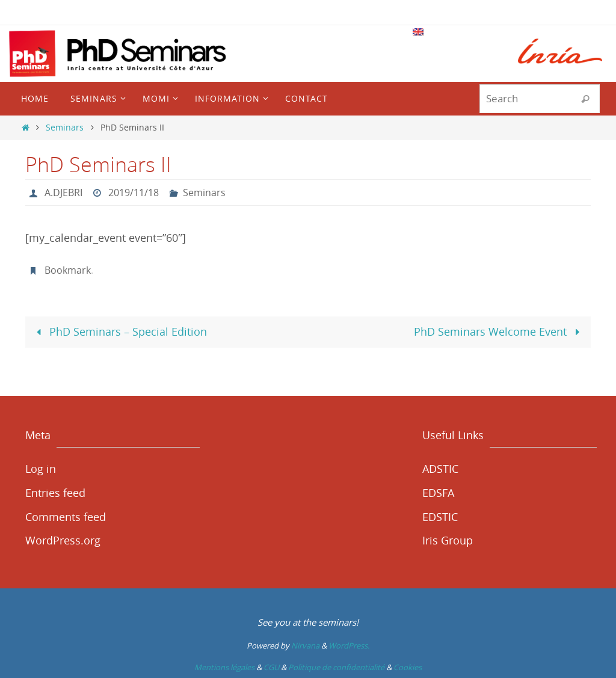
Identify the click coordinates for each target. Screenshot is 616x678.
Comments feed (66, 517)
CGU (271, 667)
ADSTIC (440, 469)
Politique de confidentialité (336, 667)
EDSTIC (440, 517)
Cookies (408, 667)
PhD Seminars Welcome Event (499, 331)
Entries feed (55, 493)
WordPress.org (63, 540)
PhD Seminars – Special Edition (119, 331)
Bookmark (68, 270)
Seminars (65, 127)
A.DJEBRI (63, 193)
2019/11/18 (134, 193)
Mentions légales (224, 667)
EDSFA (438, 493)
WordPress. (349, 646)
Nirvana (305, 646)
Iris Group (448, 540)
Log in (41, 469)
